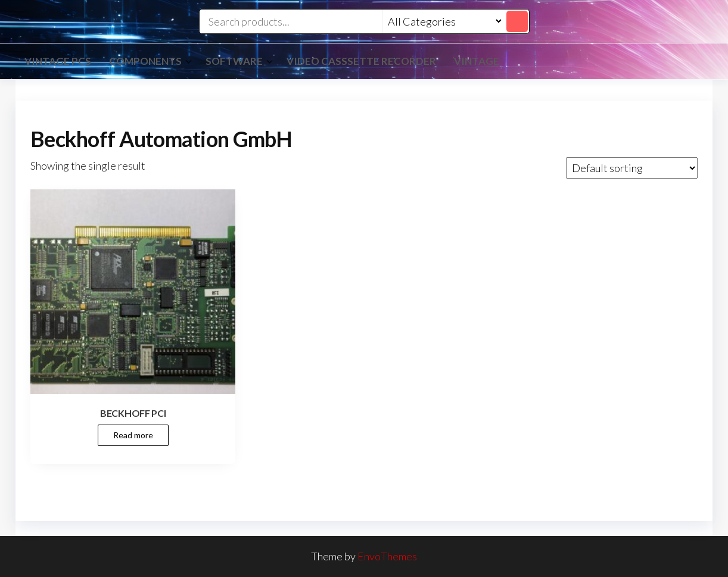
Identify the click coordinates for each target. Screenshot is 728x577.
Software (234, 61)
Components (145, 61)
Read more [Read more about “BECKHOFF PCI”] (133, 435)
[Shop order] (632, 168)
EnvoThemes (387, 556)
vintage (477, 61)
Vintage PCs (58, 61)
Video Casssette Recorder (361, 61)
